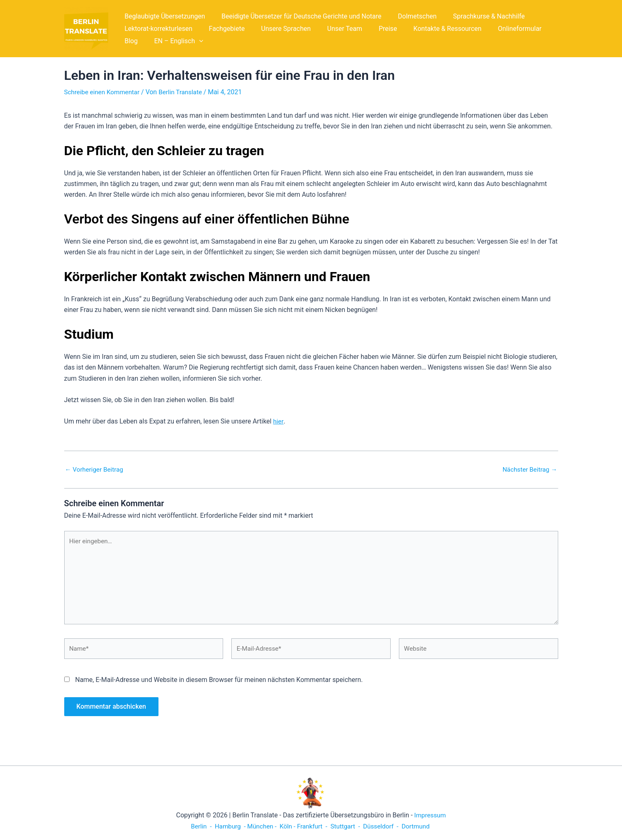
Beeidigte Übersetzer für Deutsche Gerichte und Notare (297, 16)
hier (278, 421)
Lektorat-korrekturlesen (157, 29)
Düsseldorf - (384, 826)
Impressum (430, 815)
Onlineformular (499, 29)
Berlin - (197, 826)
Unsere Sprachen (277, 29)
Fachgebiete (222, 29)
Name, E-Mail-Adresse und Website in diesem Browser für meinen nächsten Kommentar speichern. (219, 685)
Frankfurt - (313, 826)
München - (260, 826)
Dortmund (420, 826)
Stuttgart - (347, 826)
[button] (168, 41)
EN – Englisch (148, 41)
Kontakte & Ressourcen (429, 29)
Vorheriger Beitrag (96, 470)
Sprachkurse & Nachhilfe (478, 16)
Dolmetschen (409, 16)
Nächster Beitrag (528, 470)
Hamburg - (227, 826)
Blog (540, 29)
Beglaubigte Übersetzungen (163, 16)
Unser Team (333, 29)
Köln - (287, 826)
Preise (373, 29)
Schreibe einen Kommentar (104, 92)
